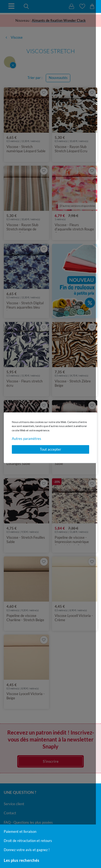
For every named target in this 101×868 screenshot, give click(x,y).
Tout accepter (50, 449)
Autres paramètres (27, 439)
